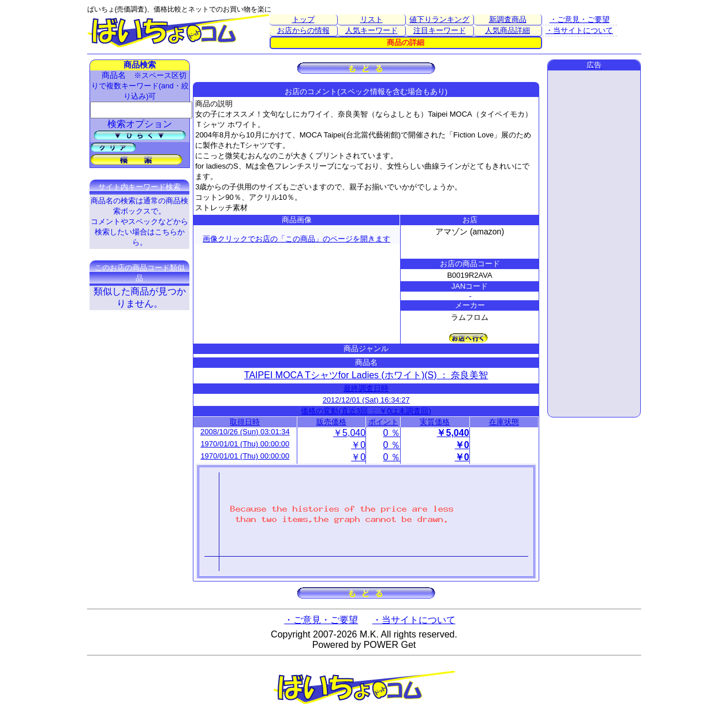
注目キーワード (440, 30)
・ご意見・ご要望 (580, 19)
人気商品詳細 (507, 30)
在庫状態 (504, 422)
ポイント (383, 422)
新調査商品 (508, 19)
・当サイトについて (579, 30)
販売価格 (331, 422)
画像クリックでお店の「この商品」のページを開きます (296, 239)
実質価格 (435, 422)
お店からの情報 (303, 30)
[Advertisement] (594, 244)
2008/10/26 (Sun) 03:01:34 (245, 432)
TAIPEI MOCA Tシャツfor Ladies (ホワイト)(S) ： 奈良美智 (366, 375)
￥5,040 (349, 433)
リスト (372, 19)
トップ (303, 19)
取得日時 (245, 422)
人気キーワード (372, 30)
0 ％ (392, 433)
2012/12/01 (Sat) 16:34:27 (366, 400)
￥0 (358, 445)
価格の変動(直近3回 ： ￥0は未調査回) (366, 411)
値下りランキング (439, 19)
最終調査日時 (366, 388)
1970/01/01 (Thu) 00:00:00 (245, 444)
